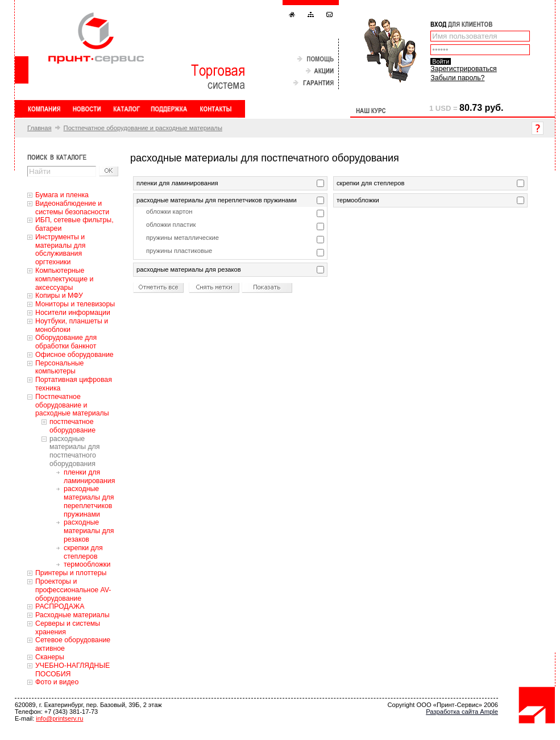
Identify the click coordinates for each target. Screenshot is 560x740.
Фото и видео (57, 682)
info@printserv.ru (59, 718)
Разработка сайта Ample (462, 712)
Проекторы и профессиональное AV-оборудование (73, 590)
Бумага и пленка (62, 195)
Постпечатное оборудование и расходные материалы (143, 128)
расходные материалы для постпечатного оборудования (74, 451)
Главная (40, 128)
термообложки (87, 564)
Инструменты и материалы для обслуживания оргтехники (60, 250)
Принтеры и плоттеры (71, 573)
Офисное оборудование (74, 355)
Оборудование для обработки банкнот (66, 342)
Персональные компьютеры (59, 367)
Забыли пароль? (457, 78)
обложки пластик (171, 225)
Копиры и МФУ (59, 296)
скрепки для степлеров (83, 552)
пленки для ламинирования (89, 477)
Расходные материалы (72, 615)
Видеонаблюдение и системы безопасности (72, 208)
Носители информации (73, 313)
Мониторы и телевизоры (75, 304)
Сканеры (50, 657)
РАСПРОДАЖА (60, 606)
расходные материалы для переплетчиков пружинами (89, 501)
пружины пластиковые (179, 251)
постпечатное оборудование (72, 426)
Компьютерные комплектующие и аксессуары (64, 279)
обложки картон (169, 211)
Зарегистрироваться (463, 69)
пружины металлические (182, 238)
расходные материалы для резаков (89, 531)
